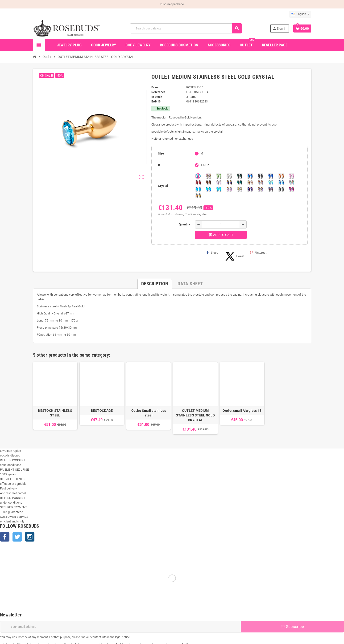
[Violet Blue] (250, 189)
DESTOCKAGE (102, 411)
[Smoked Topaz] (208, 183)
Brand (155, 87)
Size (161, 153)
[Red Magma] (198, 183)
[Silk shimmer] (229, 189)
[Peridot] (208, 189)
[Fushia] (291, 189)
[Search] (186, 28)
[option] (55, 398)
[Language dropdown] (300, 14)
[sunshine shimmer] (250, 183)
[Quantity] (221, 224)
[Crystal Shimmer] (240, 189)
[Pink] (291, 176)
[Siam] (271, 183)
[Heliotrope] (250, 176)
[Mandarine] (281, 176)
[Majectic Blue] (271, 176)
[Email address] (120, 627)
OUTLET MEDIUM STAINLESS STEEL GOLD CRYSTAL (195, 415)
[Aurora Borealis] (208, 176)
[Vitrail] (198, 196)
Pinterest (258, 253)
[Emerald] (240, 176)
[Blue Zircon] (240, 183)
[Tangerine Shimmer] (291, 183)
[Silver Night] (281, 189)
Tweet (234, 256)
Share (212, 253)
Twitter (17, 537)
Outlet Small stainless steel (149, 413)
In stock (157, 97)
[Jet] (260, 176)
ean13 (156, 101)
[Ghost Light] (271, 189)
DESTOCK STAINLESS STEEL (55, 413)
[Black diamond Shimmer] (198, 189)
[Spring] (219, 183)
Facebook (5, 537)
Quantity (184, 224)
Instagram (30, 537)
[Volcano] (229, 183)
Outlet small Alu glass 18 (242, 411)
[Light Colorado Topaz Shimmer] (281, 183)
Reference (158, 92)
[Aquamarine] (198, 176)
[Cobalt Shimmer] (219, 189)
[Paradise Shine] (260, 189)
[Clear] (229, 176)
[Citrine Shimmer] (260, 183)
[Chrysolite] (219, 176)
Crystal (163, 186)
